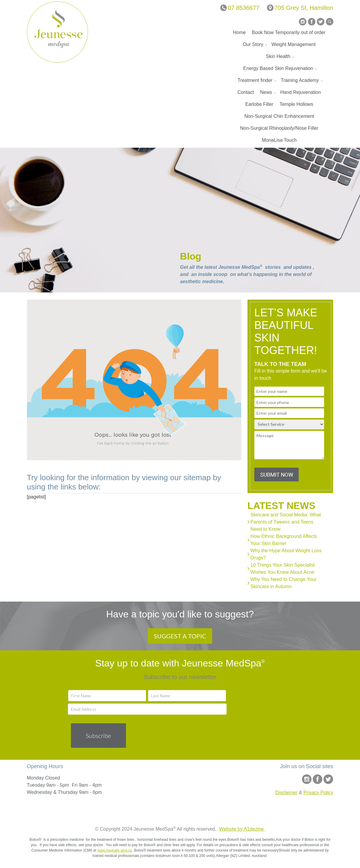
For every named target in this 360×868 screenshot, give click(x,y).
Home (239, 32)
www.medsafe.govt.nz (115, 850)
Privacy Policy (318, 793)
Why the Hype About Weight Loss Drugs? (286, 554)
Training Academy (300, 80)
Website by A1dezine (242, 829)
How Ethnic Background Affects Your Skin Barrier (284, 540)
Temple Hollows (296, 104)
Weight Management (293, 44)
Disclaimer (287, 793)
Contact (246, 92)
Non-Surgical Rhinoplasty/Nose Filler (279, 128)
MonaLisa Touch (279, 140)
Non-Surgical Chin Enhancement (279, 116)
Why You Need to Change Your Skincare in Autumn (284, 583)
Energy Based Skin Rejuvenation (278, 68)
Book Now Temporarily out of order (289, 32)
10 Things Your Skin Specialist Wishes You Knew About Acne (283, 569)
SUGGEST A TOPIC (180, 636)
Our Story (253, 44)
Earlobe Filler (259, 104)
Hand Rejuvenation (301, 92)
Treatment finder (255, 80)
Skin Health (278, 56)
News (266, 92)
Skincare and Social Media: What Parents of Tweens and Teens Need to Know (286, 522)
